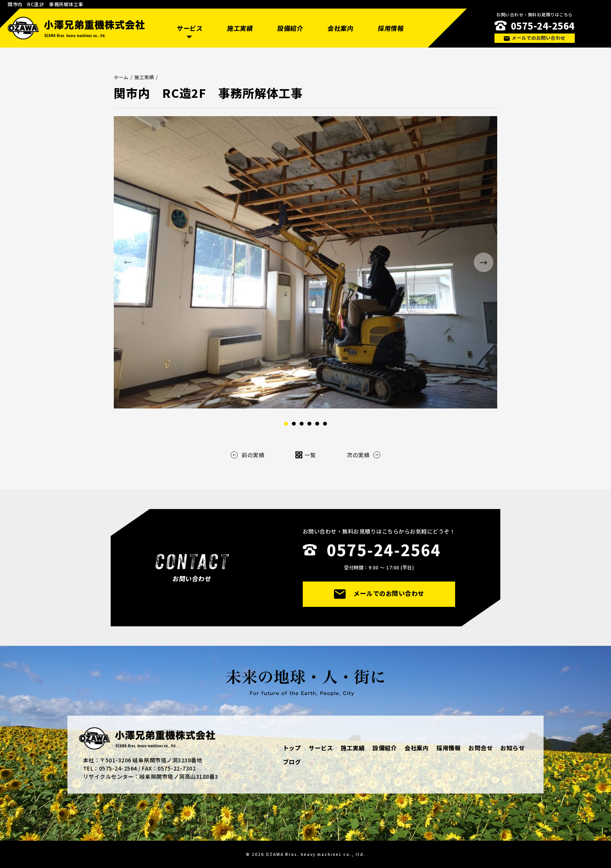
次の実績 (364, 455)
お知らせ (512, 748)
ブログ (292, 762)
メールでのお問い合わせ (534, 38)
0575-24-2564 (543, 26)
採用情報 (391, 28)
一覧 (305, 455)
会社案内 (340, 28)
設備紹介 (290, 28)
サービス (190, 28)
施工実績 (240, 28)
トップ (292, 748)
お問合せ (480, 748)
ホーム (121, 77)
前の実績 (247, 455)
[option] (305, 262)
